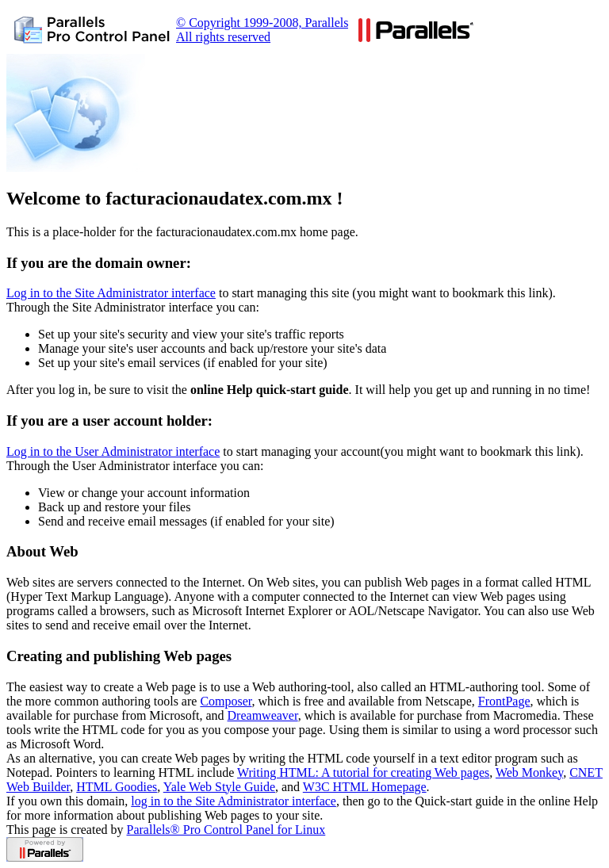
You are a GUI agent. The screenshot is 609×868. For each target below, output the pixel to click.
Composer (226, 701)
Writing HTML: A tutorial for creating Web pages (363, 772)
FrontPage (504, 701)
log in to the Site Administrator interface (234, 801)
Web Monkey (529, 772)
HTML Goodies (117, 787)
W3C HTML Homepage (365, 787)
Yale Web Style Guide (219, 787)
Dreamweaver (263, 715)
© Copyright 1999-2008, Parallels (262, 23)
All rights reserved (223, 37)
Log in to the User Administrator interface (113, 451)
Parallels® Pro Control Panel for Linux (226, 830)
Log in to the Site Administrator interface (111, 293)
